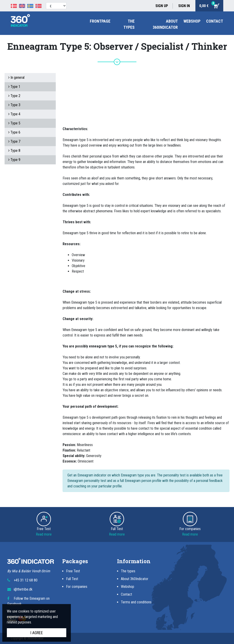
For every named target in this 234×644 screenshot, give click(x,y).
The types (128, 571)
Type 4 (14, 114)
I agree (37, 633)
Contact (215, 21)
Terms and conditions (136, 602)
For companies (77, 587)
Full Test (72, 579)
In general (16, 78)
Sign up (162, 6)
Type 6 (14, 132)
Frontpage (100, 21)
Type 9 (14, 160)
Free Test (73, 571)
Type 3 (14, 105)
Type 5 (14, 123)
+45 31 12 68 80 (26, 580)
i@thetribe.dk (23, 589)
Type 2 (14, 96)
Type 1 (14, 87)
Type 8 (14, 151)
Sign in (184, 6)
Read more (44, 534)
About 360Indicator (135, 579)
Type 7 (14, 141)
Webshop (192, 21)
